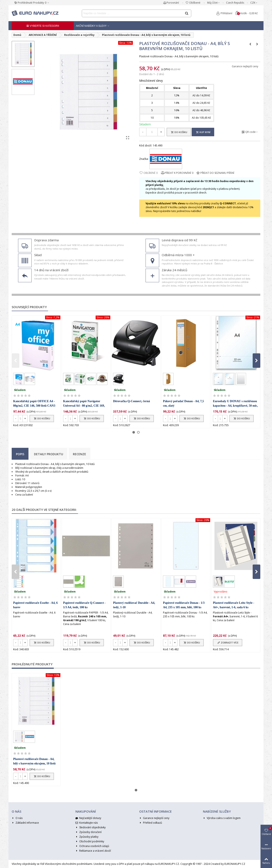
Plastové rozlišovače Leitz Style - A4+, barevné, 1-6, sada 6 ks (234, 605)
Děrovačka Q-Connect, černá (132, 401)
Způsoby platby (87, 837)
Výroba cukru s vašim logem (222, 818)
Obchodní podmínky (90, 841)
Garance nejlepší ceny (245, 66)
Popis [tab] (20, 454)
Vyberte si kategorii (43, 26)
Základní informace (25, 823)
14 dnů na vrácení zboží (51, 270)
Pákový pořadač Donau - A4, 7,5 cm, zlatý (183, 403)
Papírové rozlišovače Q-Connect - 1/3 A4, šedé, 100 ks (84, 605)
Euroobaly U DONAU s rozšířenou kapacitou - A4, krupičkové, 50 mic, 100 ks (235, 406)
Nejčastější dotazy (88, 818)
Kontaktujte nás (87, 823)
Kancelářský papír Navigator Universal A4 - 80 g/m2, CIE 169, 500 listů (84, 406)
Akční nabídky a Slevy (91, 26)
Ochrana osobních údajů (92, 846)
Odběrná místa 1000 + (178, 255)
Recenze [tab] (79, 454)
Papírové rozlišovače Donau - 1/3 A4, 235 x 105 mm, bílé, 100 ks (184, 605)
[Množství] (152, 132)
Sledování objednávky (91, 827)
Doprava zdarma (46, 240)
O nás (17, 818)
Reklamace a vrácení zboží (93, 851)
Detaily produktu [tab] (49, 454)
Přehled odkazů (151, 823)
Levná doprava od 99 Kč (179, 240)
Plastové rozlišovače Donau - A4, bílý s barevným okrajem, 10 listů (34, 761)
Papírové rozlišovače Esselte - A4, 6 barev (35, 605)
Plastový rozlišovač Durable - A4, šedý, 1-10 (134, 605)
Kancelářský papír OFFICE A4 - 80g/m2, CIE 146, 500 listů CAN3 (34, 403)
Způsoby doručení (89, 832)
